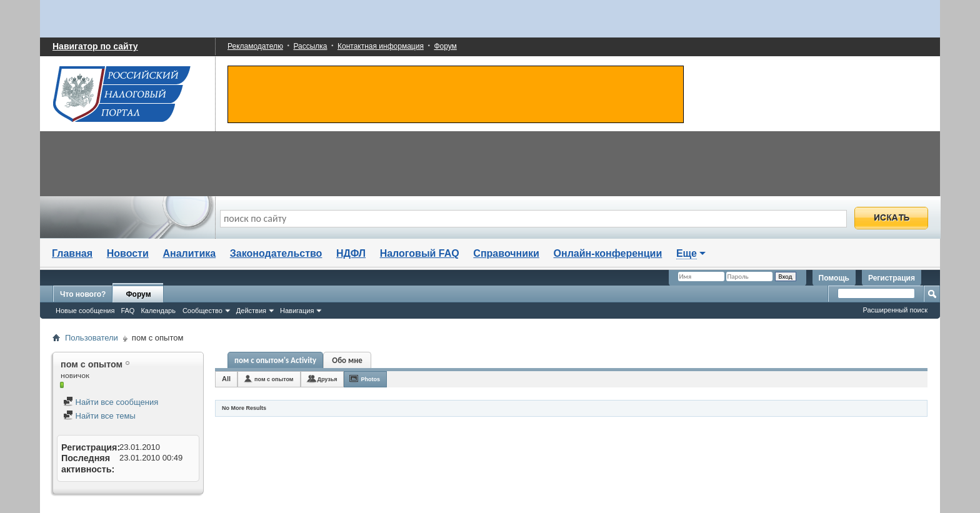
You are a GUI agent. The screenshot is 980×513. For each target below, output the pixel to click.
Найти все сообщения (111, 402)
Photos (370, 379)
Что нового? (83, 294)
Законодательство (276, 253)
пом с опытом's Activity (275, 360)
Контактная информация (381, 46)
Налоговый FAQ (420, 253)
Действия (251, 311)
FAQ (127, 311)
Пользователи (92, 338)
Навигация (297, 311)
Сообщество (202, 311)
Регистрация (892, 278)
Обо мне (347, 360)
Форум (445, 46)
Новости (128, 253)
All (226, 379)
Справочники (506, 253)
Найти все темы (99, 416)
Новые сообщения (85, 311)
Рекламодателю (255, 46)
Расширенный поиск (895, 310)
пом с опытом (274, 379)
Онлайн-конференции (608, 253)
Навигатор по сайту (95, 46)
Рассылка (310, 46)
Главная (72, 253)
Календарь (158, 311)
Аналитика (189, 253)
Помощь (834, 278)
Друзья (327, 379)
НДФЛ (351, 253)
